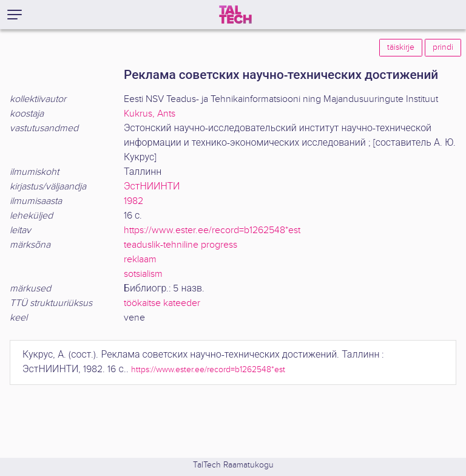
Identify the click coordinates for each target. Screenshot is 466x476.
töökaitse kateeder (162, 303)
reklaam (140, 260)
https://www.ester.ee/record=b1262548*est (212, 230)
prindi (443, 47)
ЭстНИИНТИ (152, 187)
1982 (133, 201)
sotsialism (143, 274)
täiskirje (401, 47)
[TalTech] (235, 15)
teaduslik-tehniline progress (181, 245)
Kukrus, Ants (150, 114)
